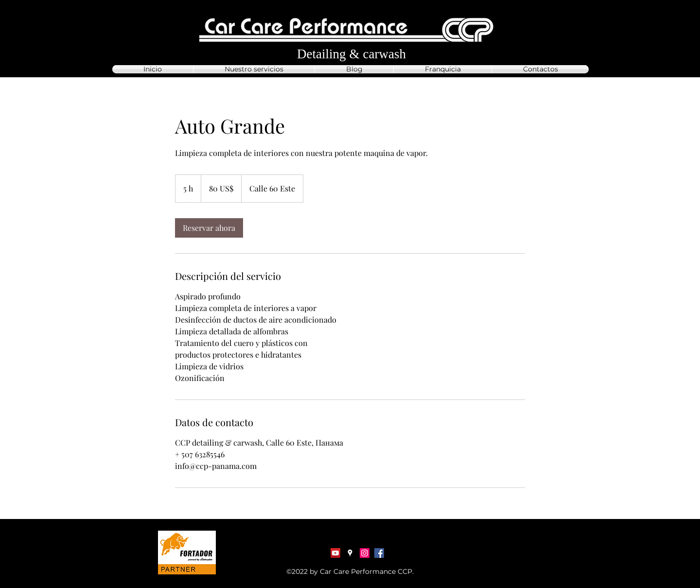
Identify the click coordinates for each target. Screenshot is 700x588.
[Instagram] (365, 553)
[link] (209, 228)
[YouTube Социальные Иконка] (335, 553)
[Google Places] (350, 553)
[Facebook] (379, 553)
